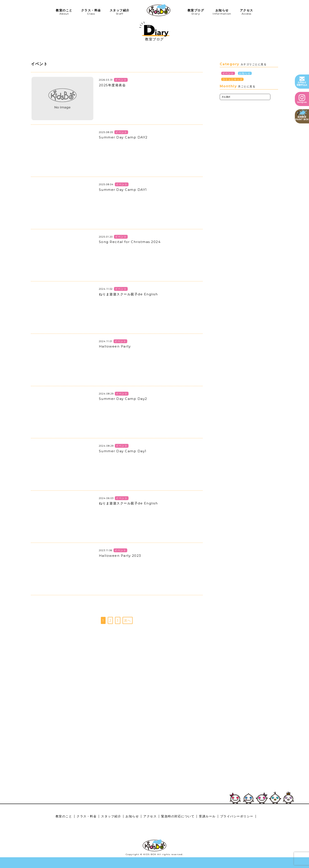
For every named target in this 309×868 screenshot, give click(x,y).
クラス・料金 (87, 816)
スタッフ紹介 (111, 816)
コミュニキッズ (233, 79)
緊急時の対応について (178, 816)
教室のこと (64, 816)
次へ (128, 620)
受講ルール (207, 816)
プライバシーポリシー (237, 816)
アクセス (150, 816)
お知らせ (245, 73)
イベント (228, 73)
